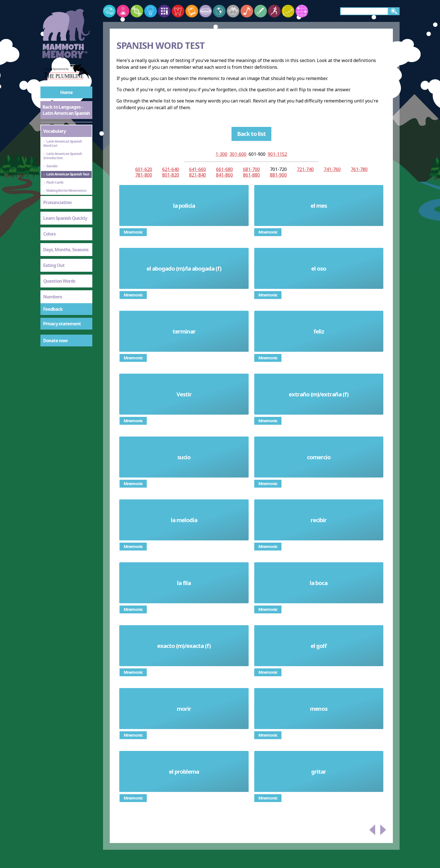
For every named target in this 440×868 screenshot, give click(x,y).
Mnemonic (133, 232)
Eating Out (54, 265)
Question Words (59, 281)
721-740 (305, 169)
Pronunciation (57, 202)
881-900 (278, 175)
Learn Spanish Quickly (65, 218)
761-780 (359, 169)
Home (67, 92)
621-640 (171, 169)
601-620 (144, 169)
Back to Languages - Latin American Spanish (66, 110)
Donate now (55, 341)
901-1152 (277, 154)
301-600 (238, 154)
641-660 (198, 169)
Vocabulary (54, 131)
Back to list (251, 134)
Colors (49, 234)
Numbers (53, 297)
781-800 (144, 175)
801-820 (171, 175)
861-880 (251, 175)
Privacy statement (62, 324)
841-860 (224, 175)
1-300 (221, 154)
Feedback (53, 309)
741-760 (332, 169)
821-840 (198, 175)
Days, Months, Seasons (66, 250)
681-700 (251, 169)
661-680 (224, 169)
